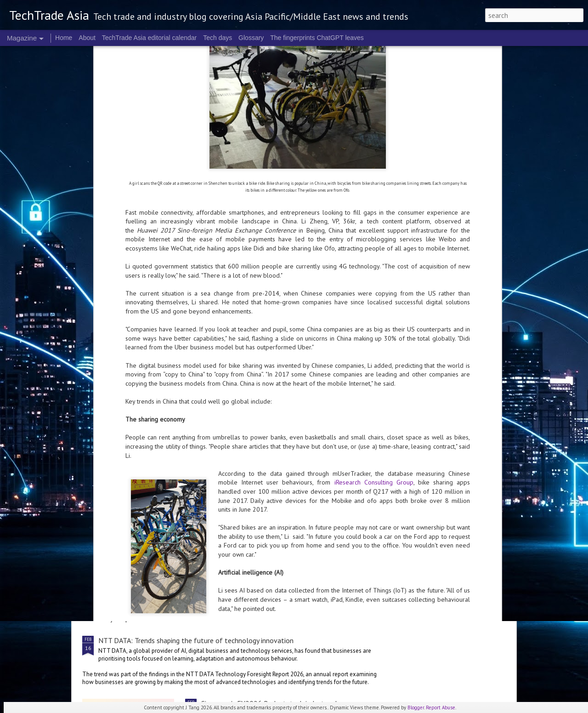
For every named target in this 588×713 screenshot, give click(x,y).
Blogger (416, 707)
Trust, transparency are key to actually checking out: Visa (185, 570)
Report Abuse (441, 707)
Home (64, 38)
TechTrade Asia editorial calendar (150, 38)
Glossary (251, 38)
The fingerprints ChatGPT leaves (317, 38)
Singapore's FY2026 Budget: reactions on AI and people (286, 465)
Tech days (218, 38)
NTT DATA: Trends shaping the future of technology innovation (196, 640)
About (87, 38)
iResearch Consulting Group (374, 314)
